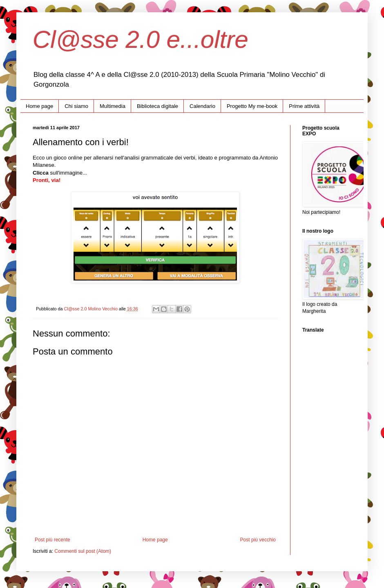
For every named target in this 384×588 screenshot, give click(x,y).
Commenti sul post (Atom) (83, 551)
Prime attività (304, 106)
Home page (39, 106)
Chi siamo (76, 106)
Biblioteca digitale (157, 106)
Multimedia (113, 106)
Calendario (202, 106)
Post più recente (52, 540)
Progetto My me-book (252, 106)
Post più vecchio (258, 540)
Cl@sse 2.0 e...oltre (141, 39)
